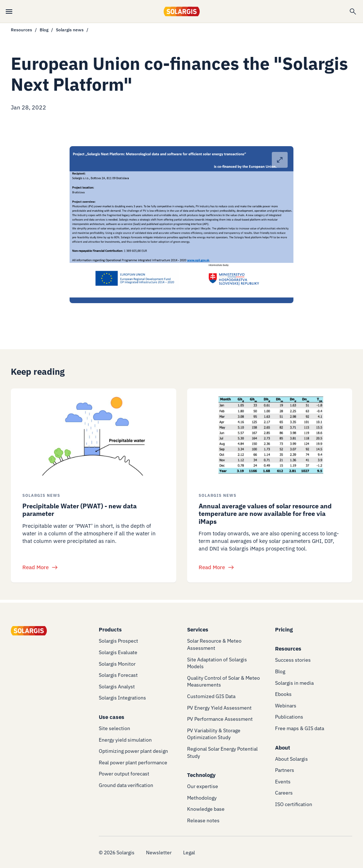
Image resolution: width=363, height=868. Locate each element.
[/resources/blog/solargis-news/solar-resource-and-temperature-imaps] (270, 435)
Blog (44, 30)
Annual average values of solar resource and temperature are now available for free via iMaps (265, 514)
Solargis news (70, 30)
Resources (21, 30)
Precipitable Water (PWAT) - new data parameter (79, 510)
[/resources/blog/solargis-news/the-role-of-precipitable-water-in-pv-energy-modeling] (94, 435)
